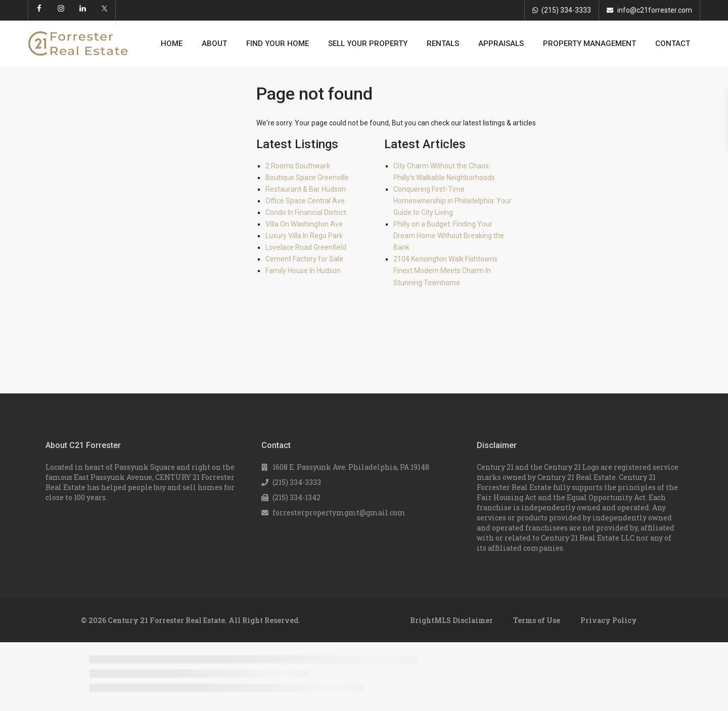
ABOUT (214, 43)
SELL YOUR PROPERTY (368, 43)
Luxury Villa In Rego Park (304, 236)
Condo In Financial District (306, 212)
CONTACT (673, 43)
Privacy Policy (609, 620)
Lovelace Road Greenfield (306, 247)
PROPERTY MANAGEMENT (589, 43)
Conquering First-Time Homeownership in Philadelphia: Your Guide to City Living (452, 201)
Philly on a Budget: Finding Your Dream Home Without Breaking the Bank (449, 236)
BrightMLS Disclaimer (451, 620)
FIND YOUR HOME (278, 43)
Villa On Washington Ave (304, 224)
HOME (172, 43)
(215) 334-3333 (566, 10)
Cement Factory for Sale (304, 259)
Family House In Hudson (303, 271)
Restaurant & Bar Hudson (306, 189)
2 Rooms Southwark (298, 166)
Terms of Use (537, 620)
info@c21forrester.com (655, 10)
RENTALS (443, 43)
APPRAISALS (501, 43)
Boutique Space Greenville (307, 177)
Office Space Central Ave (305, 201)
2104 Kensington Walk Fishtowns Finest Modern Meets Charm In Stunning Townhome (445, 271)
